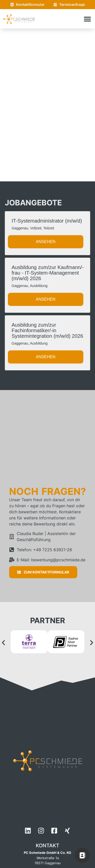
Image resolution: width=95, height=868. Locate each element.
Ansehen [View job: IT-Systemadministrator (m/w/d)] (45, 242)
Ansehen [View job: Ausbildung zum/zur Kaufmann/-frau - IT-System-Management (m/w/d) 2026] (45, 299)
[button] (88, 19)
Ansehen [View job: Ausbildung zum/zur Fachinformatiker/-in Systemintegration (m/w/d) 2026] (45, 357)
